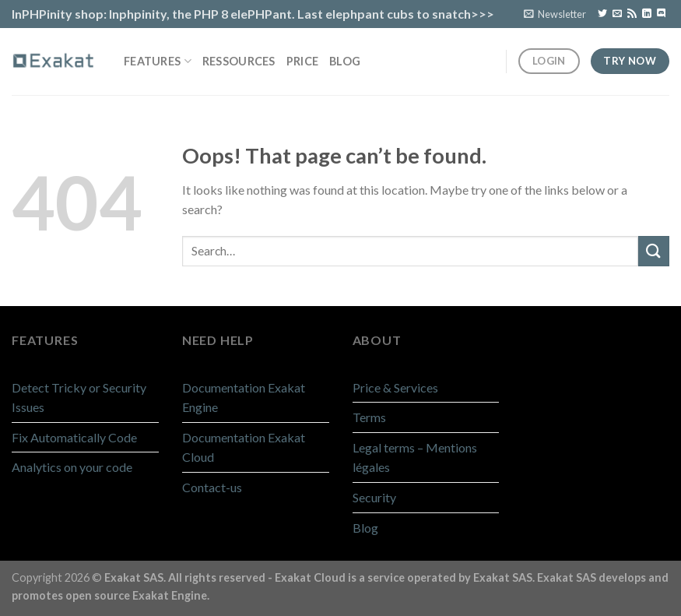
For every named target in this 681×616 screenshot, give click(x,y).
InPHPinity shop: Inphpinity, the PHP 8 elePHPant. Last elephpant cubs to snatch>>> (253, 14)
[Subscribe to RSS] (632, 14)
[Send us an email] (617, 14)
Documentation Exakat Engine (244, 398)
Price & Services (395, 387)
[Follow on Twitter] (602, 14)
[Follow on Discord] (662, 14)
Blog (345, 61)
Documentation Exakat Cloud (244, 447)
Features (158, 61)
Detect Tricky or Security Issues (79, 398)
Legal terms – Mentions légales (415, 458)
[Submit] (654, 251)
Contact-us (212, 487)
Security (374, 497)
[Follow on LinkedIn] (647, 14)
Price (302, 61)
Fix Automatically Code (74, 437)
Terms (369, 417)
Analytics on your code (72, 467)
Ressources (239, 61)
